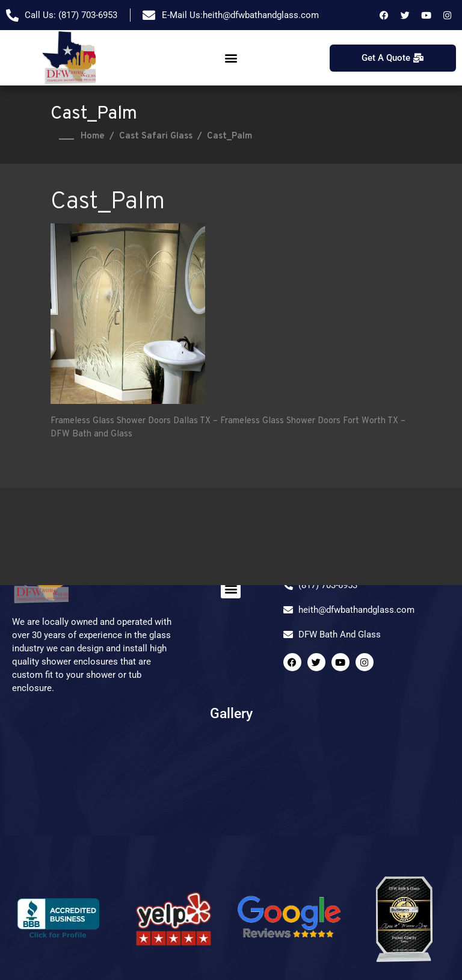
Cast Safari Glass (156, 136)
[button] (231, 58)
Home (93, 136)
